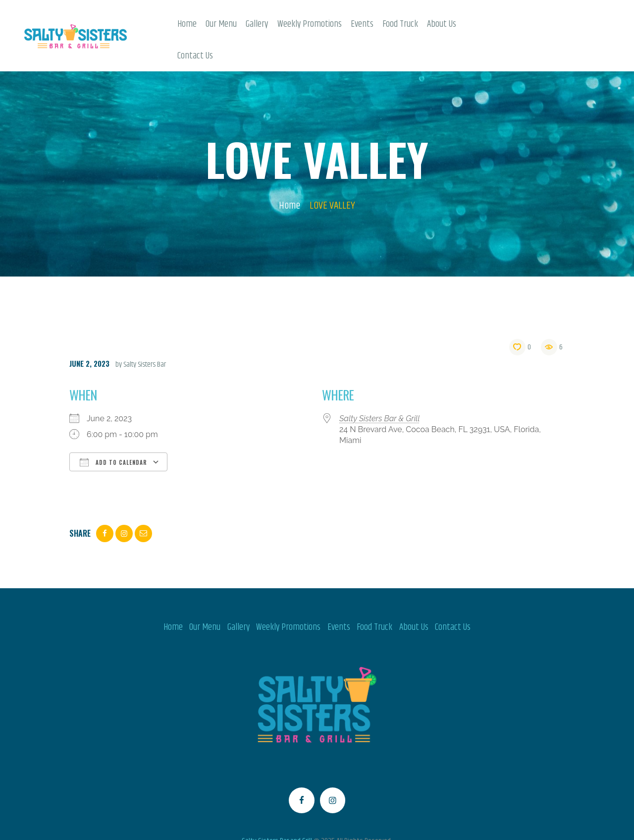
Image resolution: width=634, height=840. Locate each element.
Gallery (238, 596)
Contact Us (453, 596)
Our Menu (205, 596)
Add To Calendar (113, 431)
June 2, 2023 (89, 332)
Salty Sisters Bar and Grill (277, 810)
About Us (414, 596)
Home (290, 175)
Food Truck (374, 596)
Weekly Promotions (288, 596)
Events (339, 596)
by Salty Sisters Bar (141, 333)
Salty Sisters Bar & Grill (380, 387)
